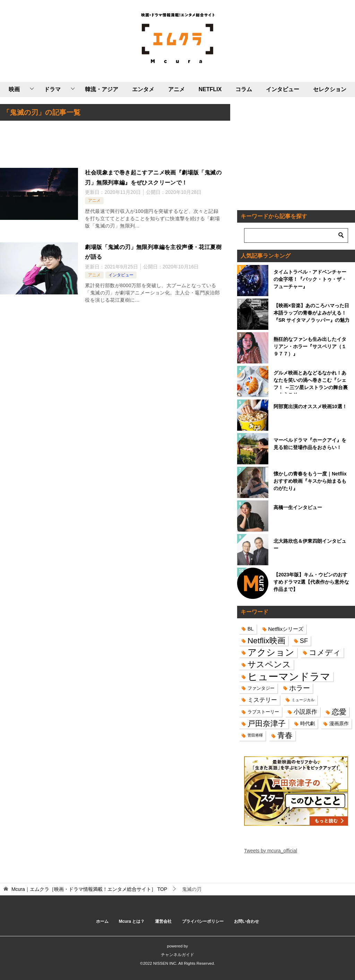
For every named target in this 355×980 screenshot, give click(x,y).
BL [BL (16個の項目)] (251, 629)
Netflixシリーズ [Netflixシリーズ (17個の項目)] (286, 629)
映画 (14, 89)
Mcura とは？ (132, 921)
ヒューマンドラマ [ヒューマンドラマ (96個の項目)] (289, 676)
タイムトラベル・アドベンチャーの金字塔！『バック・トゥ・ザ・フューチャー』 (310, 279)
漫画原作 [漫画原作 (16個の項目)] (339, 723)
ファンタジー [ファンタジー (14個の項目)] (261, 688)
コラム (244, 89)
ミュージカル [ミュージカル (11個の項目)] (303, 700)
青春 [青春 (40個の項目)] (285, 735)
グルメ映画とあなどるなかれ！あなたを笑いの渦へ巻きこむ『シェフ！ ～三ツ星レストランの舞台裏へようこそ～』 (311, 382)
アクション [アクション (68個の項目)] (271, 652)
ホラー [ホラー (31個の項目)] (300, 688)
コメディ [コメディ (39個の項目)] (325, 652)
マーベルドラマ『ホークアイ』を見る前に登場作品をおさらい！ (310, 444)
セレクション (330, 89)
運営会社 (163, 921)
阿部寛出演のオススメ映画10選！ (310, 406)
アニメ (176, 89)
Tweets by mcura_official (271, 851)
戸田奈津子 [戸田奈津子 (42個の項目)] (267, 724)
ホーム (102, 921)
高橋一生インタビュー (298, 507)
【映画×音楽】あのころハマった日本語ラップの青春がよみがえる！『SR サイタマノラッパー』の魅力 (311, 313)
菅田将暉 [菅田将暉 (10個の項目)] (255, 735)
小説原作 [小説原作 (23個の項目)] (305, 712)
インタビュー (283, 89)
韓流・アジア (102, 89)
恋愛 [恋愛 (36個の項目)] (339, 712)
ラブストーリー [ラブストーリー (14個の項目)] (263, 712)
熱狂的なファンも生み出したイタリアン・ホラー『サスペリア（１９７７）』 (310, 346)
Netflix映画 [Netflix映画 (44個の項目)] (266, 641)
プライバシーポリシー (203, 921)
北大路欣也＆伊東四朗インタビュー (310, 545)
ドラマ (52, 89)
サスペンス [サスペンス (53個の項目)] (269, 664)
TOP (89, 889)
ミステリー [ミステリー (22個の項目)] (262, 700)
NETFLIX (210, 89)
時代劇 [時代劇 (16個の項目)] (308, 723)
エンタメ (143, 89)
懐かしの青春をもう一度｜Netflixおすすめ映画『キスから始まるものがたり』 (310, 481)
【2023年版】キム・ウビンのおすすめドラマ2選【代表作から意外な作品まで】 (311, 582)
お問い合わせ (246, 921)
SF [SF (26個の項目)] (304, 641)
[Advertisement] (115, 145)
